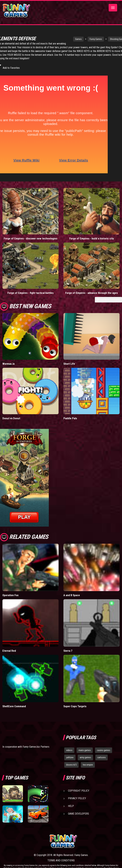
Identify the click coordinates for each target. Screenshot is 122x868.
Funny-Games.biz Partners (36, 747)
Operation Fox (10, 595)
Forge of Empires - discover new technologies (30, 238)
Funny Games (86, 39)
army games (85, 757)
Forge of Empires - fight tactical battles (30, 293)
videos (69, 750)
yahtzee (70, 757)
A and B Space (72, 595)
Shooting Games (107, 39)
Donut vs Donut (11, 418)
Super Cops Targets (75, 706)
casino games (104, 750)
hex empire (88, 765)
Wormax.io (9, 364)
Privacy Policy (77, 798)
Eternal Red (9, 651)
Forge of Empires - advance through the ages (91, 293)
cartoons (102, 757)
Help (71, 806)
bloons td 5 (71, 765)
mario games (85, 750)
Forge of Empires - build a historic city (92, 238)
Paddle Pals (70, 418)
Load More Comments (108, 300)
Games (68, 39)
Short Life (69, 364)
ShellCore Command (14, 706)
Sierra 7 (68, 651)
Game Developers (78, 814)
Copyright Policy (79, 791)
